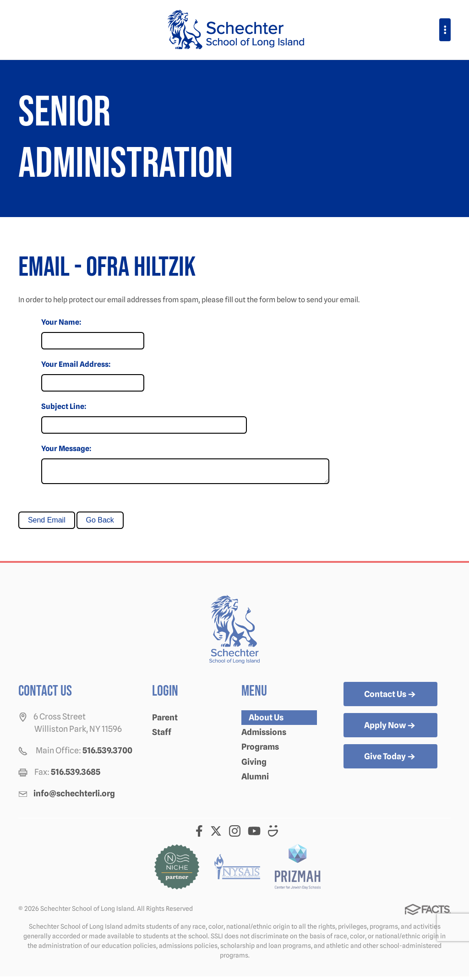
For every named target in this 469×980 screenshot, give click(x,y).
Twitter (216, 835)
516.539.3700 (107, 754)
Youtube (254, 835)
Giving (254, 765)
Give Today (390, 761)
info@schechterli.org (74, 797)
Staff (162, 736)
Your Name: (61, 322)
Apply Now (390, 730)
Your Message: (66, 449)
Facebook (199, 835)
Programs (260, 750)
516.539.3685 (76, 776)
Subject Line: (64, 406)
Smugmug (273, 835)
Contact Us (391, 698)
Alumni (255, 780)
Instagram (235, 835)
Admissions (264, 736)
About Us (266, 721)
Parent (165, 721)
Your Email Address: (76, 364)
